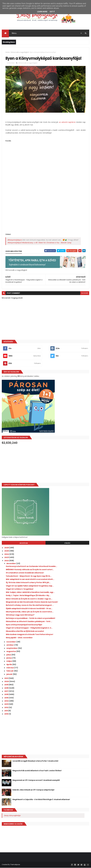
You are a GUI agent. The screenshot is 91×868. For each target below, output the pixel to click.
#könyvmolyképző (15, 243)
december (11, 564)
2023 (7, 558)
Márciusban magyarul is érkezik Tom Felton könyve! (30, 635)
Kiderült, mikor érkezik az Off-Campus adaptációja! (33, 790)
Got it (52, 12)
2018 (7, 688)
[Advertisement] (45, 464)
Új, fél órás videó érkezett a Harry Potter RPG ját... (28, 583)
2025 (7, 551)
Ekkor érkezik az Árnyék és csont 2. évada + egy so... (29, 599)
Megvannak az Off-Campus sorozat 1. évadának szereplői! (36, 780)
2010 (7, 714)
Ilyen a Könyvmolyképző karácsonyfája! (24, 625)
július (9, 655)
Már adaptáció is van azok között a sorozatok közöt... (30, 579)
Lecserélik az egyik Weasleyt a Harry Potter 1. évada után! (35, 761)
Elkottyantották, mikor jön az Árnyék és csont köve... (30, 612)
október (10, 645)
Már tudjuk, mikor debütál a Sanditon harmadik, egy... (30, 592)
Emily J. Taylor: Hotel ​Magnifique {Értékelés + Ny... (28, 596)
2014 (7, 701)
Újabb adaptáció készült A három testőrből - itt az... (29, 609)
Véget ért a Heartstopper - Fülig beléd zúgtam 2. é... (29, 628)
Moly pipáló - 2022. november (19, 638)
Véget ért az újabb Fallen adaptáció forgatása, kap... (30, 586)
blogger (85, 293)
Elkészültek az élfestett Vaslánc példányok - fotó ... (29, 622)
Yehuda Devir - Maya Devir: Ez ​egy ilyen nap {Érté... (29, 576)
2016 (7, 695)
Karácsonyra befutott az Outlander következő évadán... (32, 566)
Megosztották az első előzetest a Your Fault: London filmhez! (37, 771)
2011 (6, 711)
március (10, 668)
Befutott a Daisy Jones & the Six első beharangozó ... (30, 605)
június (9, 658)
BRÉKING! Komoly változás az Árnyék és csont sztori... (30, 570)
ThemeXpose (15, 865)
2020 (7, 682)
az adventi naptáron (67, 122)
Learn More (42, 12)
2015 (7, 698)
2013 (7, 704)
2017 (7, 691)
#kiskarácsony (28, 243)
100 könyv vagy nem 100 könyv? (20, 615)
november (11, 642)
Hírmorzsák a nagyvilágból (20, 52)
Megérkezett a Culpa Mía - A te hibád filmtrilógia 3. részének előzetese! (41, 800)
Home (8, 52)
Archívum (24, 543)
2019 (7, 685)
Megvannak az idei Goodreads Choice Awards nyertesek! (32, 602)
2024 (7, 554)
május (9, 661)
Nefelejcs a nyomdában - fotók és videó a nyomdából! (31, 618)
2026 (7, 548)
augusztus (11, 652)
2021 (7, 678)
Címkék (67, 543)
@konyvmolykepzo (15, 240)
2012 (7, 708)
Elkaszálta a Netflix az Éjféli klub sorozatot (25, 631)
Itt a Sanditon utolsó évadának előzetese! (25, 573)
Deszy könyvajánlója (12, 816)
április (9, 665)
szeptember (12, 648)
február (10, 671)
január (10, 674)
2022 (7, 561)
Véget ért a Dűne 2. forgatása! (20, 589)
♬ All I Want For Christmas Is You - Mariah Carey (52, 243)
